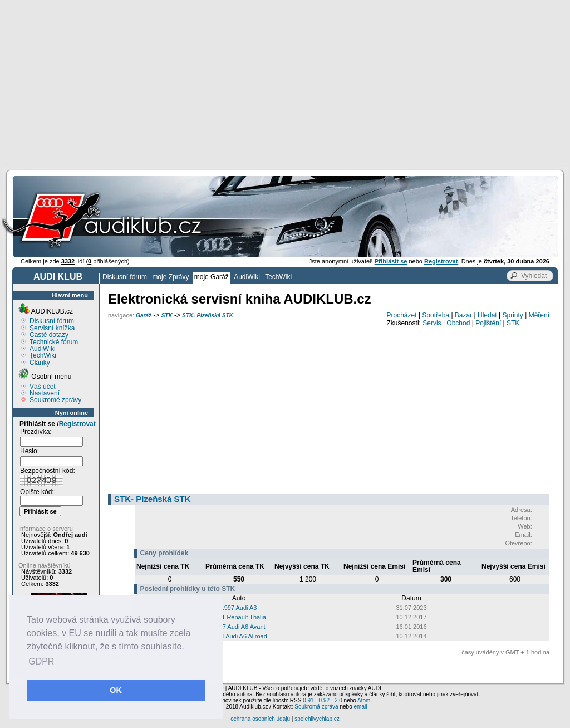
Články (40, 363)
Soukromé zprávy (55, 400)
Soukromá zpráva (316, 707)
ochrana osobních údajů (260, 719)
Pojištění (488, 323)
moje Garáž (212, 277)
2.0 (338, 700)
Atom (364, 700)
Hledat (487, 315)
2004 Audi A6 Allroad (239, 636)
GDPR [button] (41, 661)
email (360, 707)
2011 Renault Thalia (239, 617)
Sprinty (512, 315)
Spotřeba (436, 315)
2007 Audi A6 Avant (239, 627)
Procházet (402, 315)
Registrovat (77, 424)
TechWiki (278, 277)
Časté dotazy (49, 335)
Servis (432, 323)
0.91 (308, 700)
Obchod (458, 323)
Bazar (463, 315)
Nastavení (45, 393)
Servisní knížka (52, 328)
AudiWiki (247, 277)
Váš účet (43, 387)
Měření (539, 315)
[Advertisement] (285, 84)
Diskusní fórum (125, 277)
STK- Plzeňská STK (208, 316)
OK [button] (116, 690)
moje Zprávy (170, 277)
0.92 (324, 700)
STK (167, 316)
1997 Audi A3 (239, 608)
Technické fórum (54, 342)
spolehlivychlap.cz (317, 719)
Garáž (144, 316)
